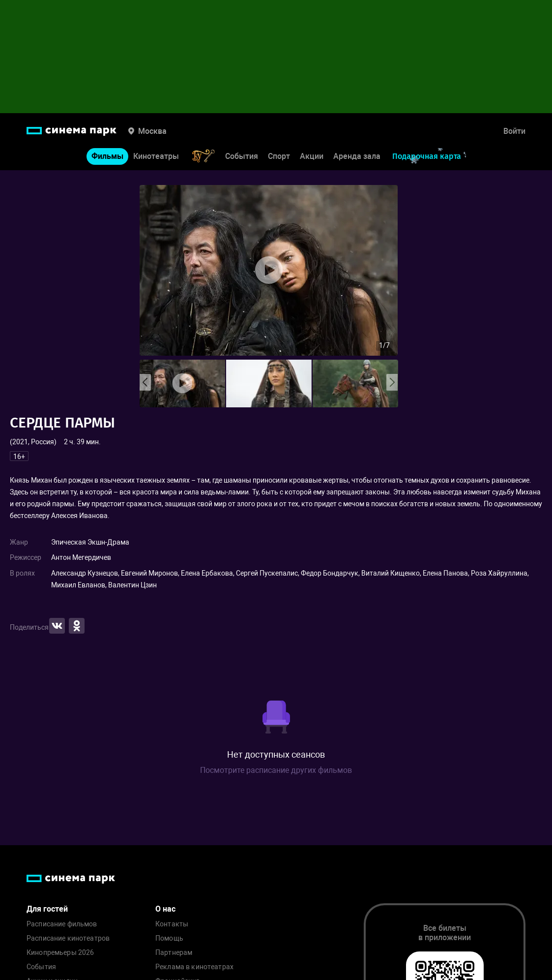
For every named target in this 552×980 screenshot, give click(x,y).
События (242, 156)
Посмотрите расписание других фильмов (276, 770)
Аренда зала (357, 156)
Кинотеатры (156, 156)
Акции (312, 156)
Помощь (169, 938)
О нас (165, 909)
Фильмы (107, 156)
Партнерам (174, 953)
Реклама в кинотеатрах (194, 967)
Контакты (172, 924)
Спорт (279, 156)
